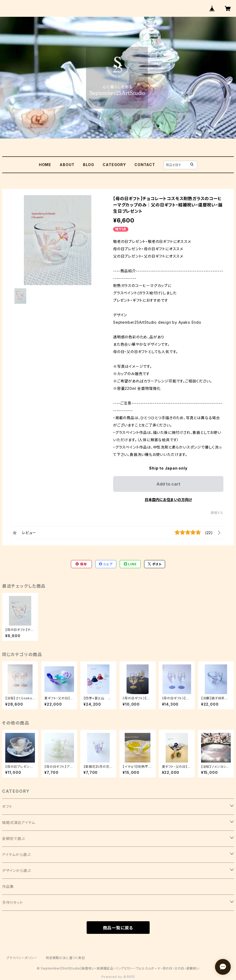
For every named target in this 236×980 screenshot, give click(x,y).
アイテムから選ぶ (16, 854)
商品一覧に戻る (118, 928)
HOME (45, 165)
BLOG (89, 165)
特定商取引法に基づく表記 (65, 958)
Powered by (118, 977)
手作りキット (13, 902)
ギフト (7, 806)
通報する (217, 513)
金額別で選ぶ (14, 838)
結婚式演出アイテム (19, 822)
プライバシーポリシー (22, 958)
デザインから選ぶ (16, 870)
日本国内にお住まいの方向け (168, 500)
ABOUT (67, 165)
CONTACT (145, 165)
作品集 (8, 886)
